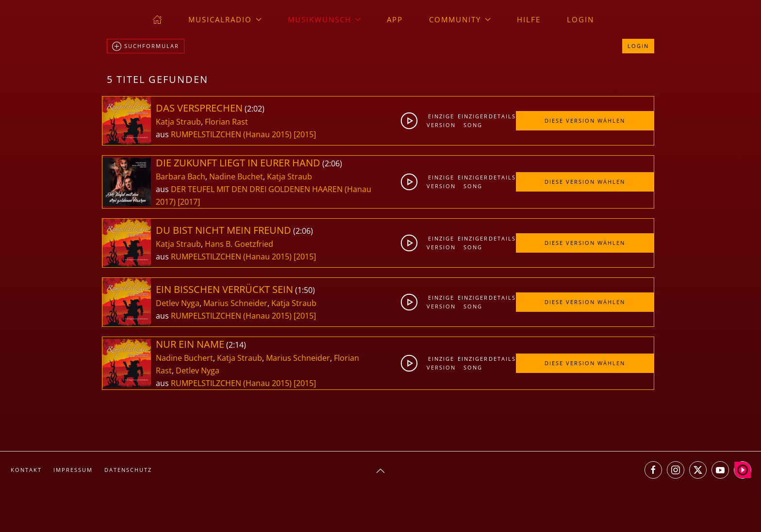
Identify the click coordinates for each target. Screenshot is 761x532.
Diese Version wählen (585, 121)
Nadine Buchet (236, 177)
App (395, 19)
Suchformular (146, 47)
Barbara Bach (181, 177)
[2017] (189, 202)
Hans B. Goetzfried (239, 244)
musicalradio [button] (225, 19)
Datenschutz (128, 470)
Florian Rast (226, 122)
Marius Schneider (235, 303)
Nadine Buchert (184, 358)
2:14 (236, 345)
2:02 (255, 109)
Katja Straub (178, 122)
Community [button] (460, 19)
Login (580, 19)
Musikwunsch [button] (324, 19)
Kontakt (26, 470)
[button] (380, 471)
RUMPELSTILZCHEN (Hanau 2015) (231, 134)
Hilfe (529, 19)
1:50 (305, 290)
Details (502, 116)
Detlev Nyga (178, 303)
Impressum (73, 470)
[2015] (305, 134)
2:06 (332, 163)
